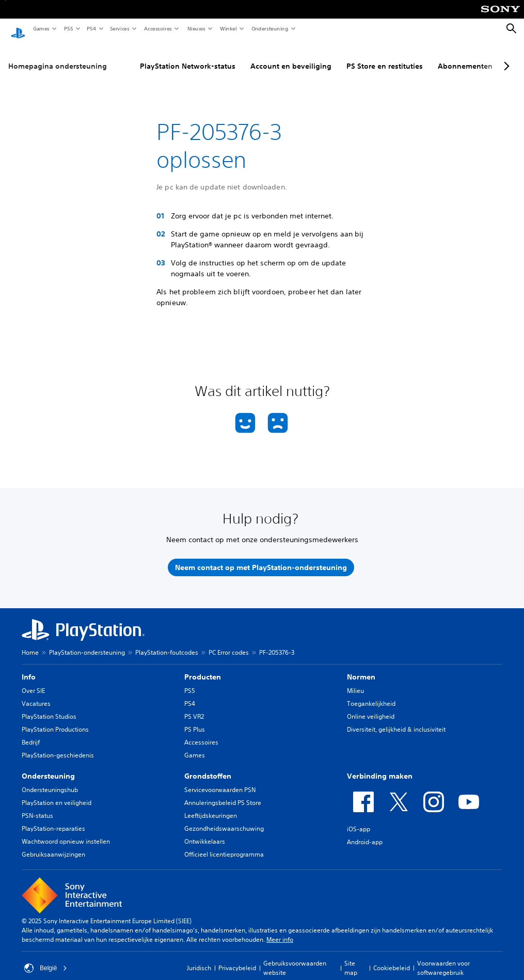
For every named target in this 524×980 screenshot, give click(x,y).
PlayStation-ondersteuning (87, 643)
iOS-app (359, 819)
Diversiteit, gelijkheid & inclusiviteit (396, 720)
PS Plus (195, 720)
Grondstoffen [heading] (208, 766)
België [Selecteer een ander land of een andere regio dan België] (46, 958)
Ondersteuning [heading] (48, 766)
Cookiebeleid (392, 958)
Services (119, 28)
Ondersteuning (269, 28)
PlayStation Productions (55, 720)
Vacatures (36, 694)
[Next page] (505, 56)
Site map (351, 958)
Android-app (365, 832)
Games (41, 28)
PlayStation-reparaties (53, 819)
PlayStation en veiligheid (57, 793)
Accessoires (157, 28)
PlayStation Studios (49, 707)
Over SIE (33, 681)
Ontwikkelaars (205, 832)
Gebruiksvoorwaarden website (295, 958)
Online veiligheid (371, 707)
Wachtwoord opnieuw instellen (66, 832)
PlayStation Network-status (188, 56)
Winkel (228, 28)
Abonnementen (465, 56)
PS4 (91, 28)
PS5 (68, 28)
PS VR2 (194, 707)
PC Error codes (229, 643)
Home (30, 643)
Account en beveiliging (291, 56)
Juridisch (199, 958)
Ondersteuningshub (50, 780)
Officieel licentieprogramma (224, 844)
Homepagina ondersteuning (58, 56)
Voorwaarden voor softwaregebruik (443, 958)
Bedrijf (31, 732)
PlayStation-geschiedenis (58, 745)
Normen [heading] (361, 667)
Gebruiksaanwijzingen (53, 844)
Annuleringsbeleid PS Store (223, 793)
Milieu (355, 681)
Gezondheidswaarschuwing (224, 819)
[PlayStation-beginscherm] (18, 29)
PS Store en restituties (385, 56)
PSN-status (37, 806)
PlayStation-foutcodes (167, 643)
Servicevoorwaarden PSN (220, 780)
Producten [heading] (203, 667)
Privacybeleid (237, 958)
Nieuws (196, 28)
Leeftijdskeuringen (211, 806)
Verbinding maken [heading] (380, 766)
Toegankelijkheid (371, 694)
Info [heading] (29, 667)
